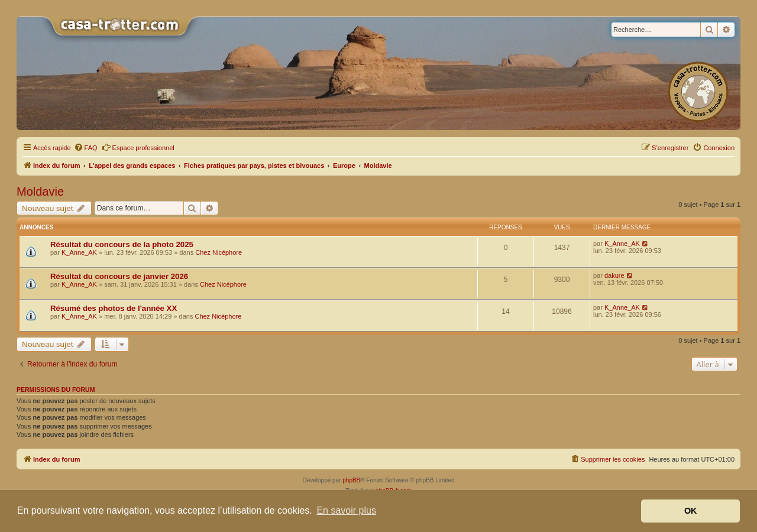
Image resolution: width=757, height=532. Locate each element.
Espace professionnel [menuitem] (138, 147)
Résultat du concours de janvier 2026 (119, 276)
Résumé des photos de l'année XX (114, 308)
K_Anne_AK (79, 252)
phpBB (351, 480)
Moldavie (40, 192)
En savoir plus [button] (346, 510)
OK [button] (691, 511)
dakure (614, 275)
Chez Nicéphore (219, 252)
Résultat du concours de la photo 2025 (122, 244)
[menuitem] (86, 148)
